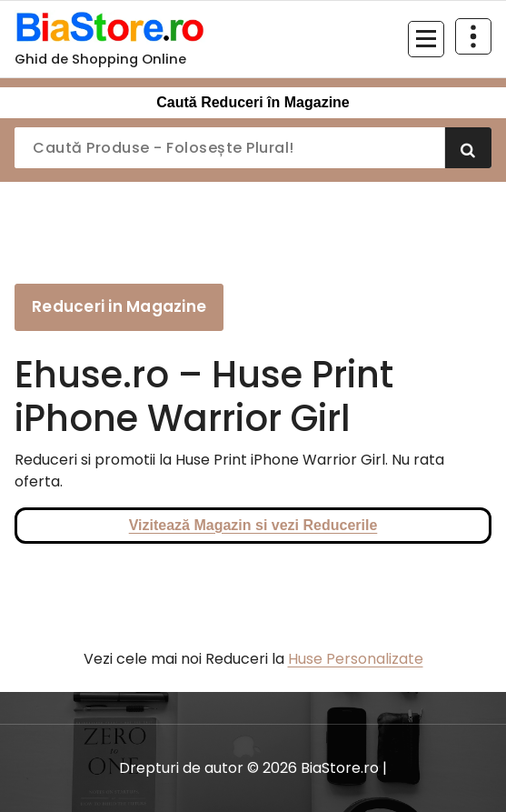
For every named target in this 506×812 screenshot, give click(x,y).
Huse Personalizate (356, 659)
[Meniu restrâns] (426, 39)
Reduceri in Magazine (119, 306)
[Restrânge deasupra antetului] (473, 36)
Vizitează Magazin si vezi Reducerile (253, 525)
